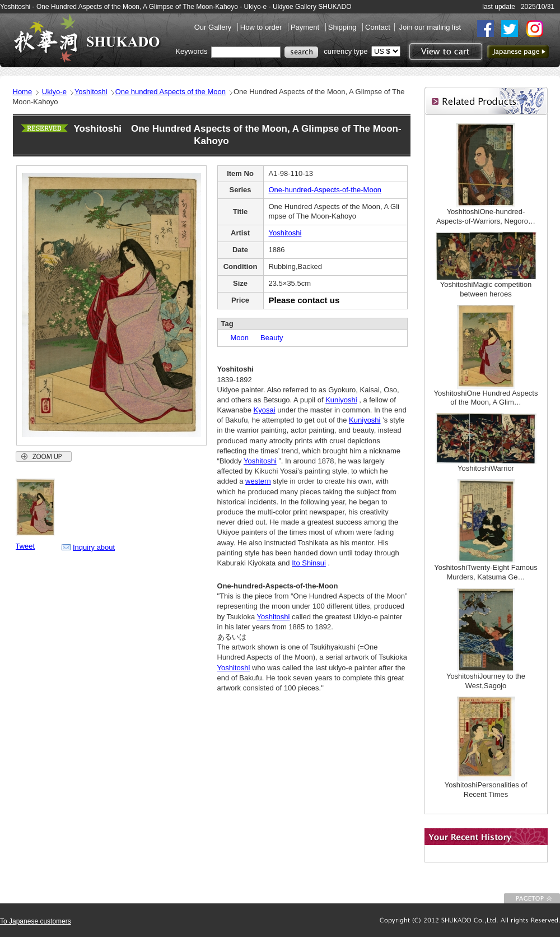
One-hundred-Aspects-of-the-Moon (325, 190)
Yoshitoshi (91, 92)
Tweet (25, 546)
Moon (236, 338)
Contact (378, 27)
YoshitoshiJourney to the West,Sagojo (486, 681)
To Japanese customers (36, 921)
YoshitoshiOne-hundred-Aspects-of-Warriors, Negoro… (486, 216)
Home (23, 92)
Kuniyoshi (341, 400)
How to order (262, 27)
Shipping (343, 27)
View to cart (444, 52)
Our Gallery (214, 27)
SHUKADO (87, 38)
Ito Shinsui (309, 563)
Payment (306, 27)
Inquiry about (94, 547)
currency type (346, 51)
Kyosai (265, 410)
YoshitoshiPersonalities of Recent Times (486, 790)
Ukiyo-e (54, 92)
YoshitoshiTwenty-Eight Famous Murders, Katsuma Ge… (486, 572)
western (258, 481)
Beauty (268, 338)
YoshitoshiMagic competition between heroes (486, 289)
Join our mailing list (430, 27)
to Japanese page (518, 52)
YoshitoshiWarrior (486, 468)
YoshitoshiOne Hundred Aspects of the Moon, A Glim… (486, 398)
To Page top (532, 898)
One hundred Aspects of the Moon (171, 92)
